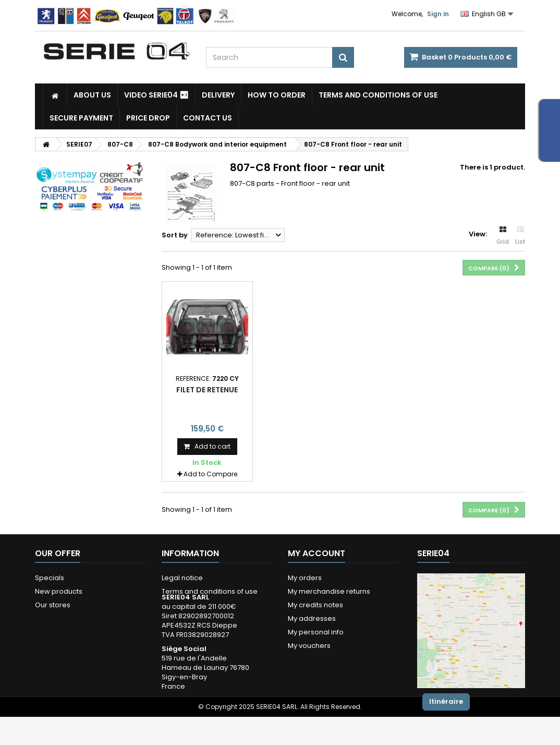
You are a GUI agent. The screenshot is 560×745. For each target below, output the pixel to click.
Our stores (53, 605)
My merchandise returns (329, 591)
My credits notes (315, 605)
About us (92, 95)
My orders (305, 578)
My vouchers (309, 646)
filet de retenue (207, 390)
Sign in (438, 14)
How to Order (277, 95)
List (520, 236)
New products (59, 591)
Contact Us (208, 118)
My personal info (316, 632)
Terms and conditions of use (378, 95)
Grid (503, 236)
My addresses (312, 618)
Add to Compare (210, 474)
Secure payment (81, 118)
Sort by (175, 235)
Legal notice (182, 578)
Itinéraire (446, 701)
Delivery (218, 95)
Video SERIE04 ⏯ (156, 95)
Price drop (148, 118)
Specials (50, 578)
